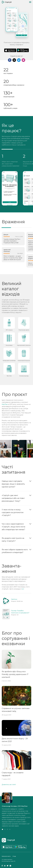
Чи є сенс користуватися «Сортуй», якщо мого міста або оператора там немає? (13, 527)
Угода (14, 856)
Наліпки (14, 599)
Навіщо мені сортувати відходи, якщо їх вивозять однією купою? (13, 484)
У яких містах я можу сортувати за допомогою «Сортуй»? (13, 512)
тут (23, 589)
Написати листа (6, 856)
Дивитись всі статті (9, 785)
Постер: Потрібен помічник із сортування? (20, 612)
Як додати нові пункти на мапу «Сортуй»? (13, 540)
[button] (2, 829)
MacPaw (5, 404)
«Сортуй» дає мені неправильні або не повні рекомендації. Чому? (13, 498)
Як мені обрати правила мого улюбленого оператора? (15, 551)
